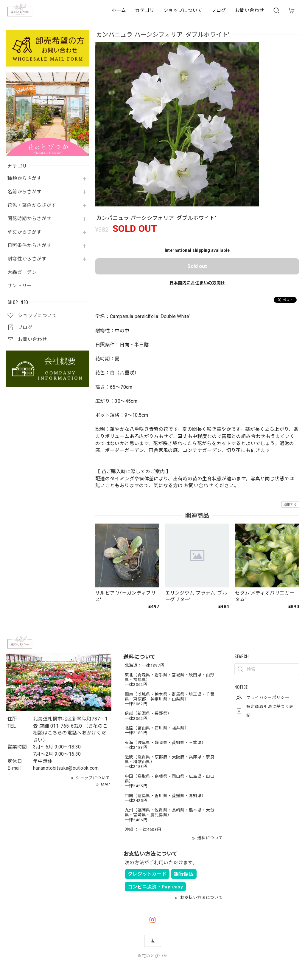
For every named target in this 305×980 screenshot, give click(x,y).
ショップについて (183, 10)
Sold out (197, 266)
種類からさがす (25, 178)
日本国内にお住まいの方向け (197, 283)
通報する (290, 504)
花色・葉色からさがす (32, 205)
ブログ (219, 10)
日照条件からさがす (29, 246)
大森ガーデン (22, 272)
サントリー (20, 286)
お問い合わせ (250, 10)
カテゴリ (145, 10)
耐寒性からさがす (27, 259)
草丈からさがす (25, 232)
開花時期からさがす (29, 219)
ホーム (119, 10)
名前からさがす (25, 192)
